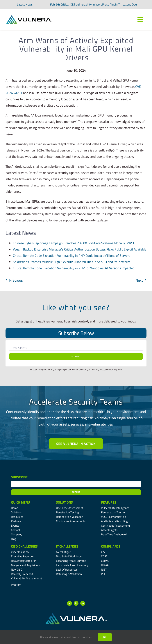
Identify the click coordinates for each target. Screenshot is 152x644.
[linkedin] (76, 603)
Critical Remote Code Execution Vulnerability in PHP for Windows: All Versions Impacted (74, 268)
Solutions (64, 502)
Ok (105, 637)
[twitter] (69, 603)
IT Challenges (67, 546)
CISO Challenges (24, 546)
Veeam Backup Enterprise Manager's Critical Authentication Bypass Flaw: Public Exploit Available (80, 249)
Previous (16, 280)
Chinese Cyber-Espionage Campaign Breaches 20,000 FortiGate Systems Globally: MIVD (73, 243)
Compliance (111, 546)
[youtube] (83, 603)
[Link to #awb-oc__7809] (140, 20)
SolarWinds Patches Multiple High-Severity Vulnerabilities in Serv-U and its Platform (71, 262)
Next (139, 280)
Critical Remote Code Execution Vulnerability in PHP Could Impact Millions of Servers (71, 256)
